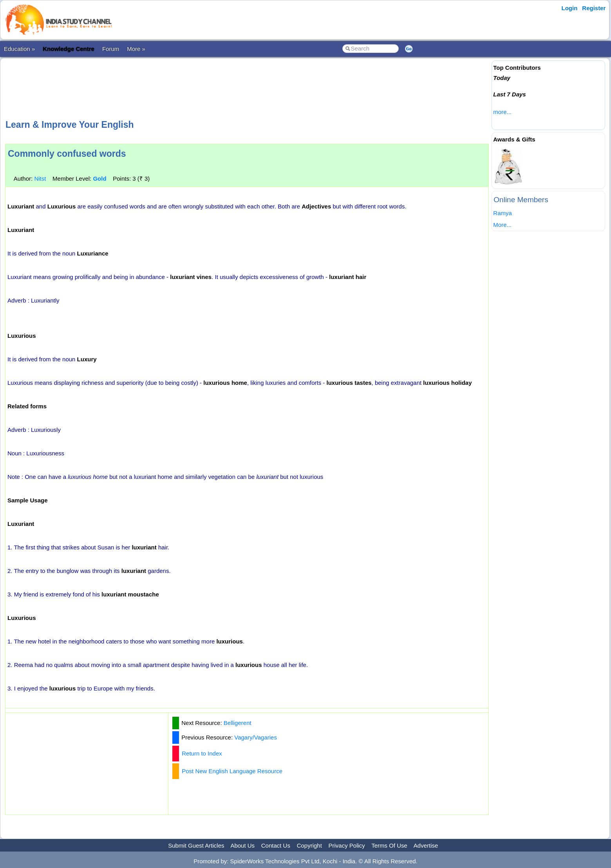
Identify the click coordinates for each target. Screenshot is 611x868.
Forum (111, 49)
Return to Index (202, 753)
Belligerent (238, 723)
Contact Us (276, 845)
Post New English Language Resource (232, 771)
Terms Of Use (389, 845)
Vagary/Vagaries (256, 737)
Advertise (426, 845)
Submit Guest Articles (196, 845)
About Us (242, 845)
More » (136, 49)
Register (594, 8)
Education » (19, 49)
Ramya (503, 213)
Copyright (309, 845)
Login (570, 8)
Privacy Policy (347, 845)
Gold (99, 178)
